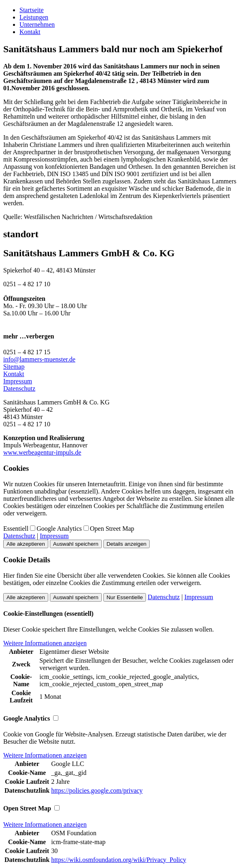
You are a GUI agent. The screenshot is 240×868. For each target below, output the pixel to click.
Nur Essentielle (125, 597)
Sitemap (14, 367)
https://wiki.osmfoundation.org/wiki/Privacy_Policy (119, 860)
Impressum (18, 381)
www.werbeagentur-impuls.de (42, 452)
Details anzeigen (127, 544)
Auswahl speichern (76, 544)
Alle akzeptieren (26, 544)
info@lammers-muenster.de (39, 359)
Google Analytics (59, 529)
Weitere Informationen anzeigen (45, 643)
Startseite (32, 10)
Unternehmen (37, 24)
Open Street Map (112, 529)
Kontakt (30, 32)
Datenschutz (19, 388)
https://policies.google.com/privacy (97, 790)
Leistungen (34, 17)
